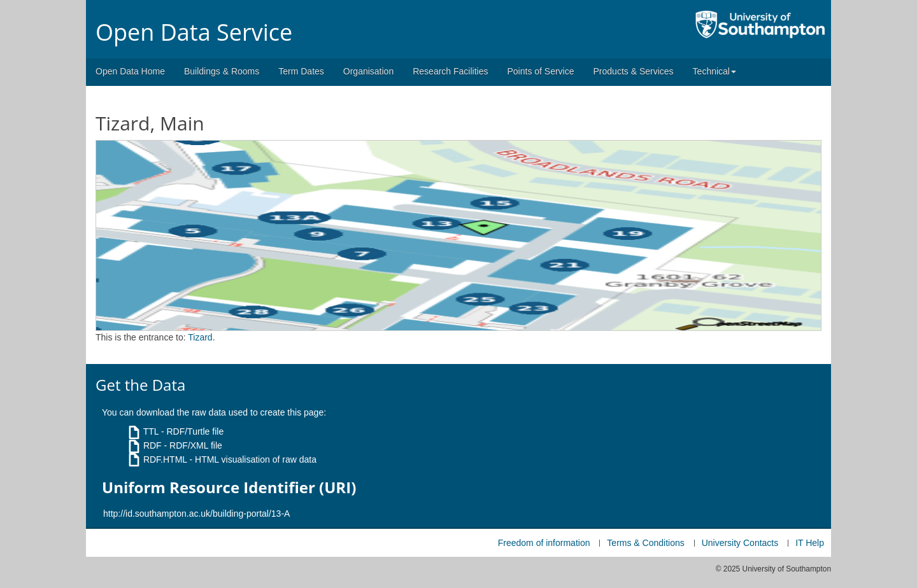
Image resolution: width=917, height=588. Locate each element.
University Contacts (740, 543)
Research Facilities (450, 71)
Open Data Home (130, 71)
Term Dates (301, 71)
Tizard (200, 337)
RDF (153, 445)
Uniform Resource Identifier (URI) (229, 487)
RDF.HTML (165, 459)
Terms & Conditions (645, 543)
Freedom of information (544, 543)
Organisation (368, 71)
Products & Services (634, 71)
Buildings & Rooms (222, 71)
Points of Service (540, 71)
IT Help (810, 543)
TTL (151, 431)
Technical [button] (714, 71)
